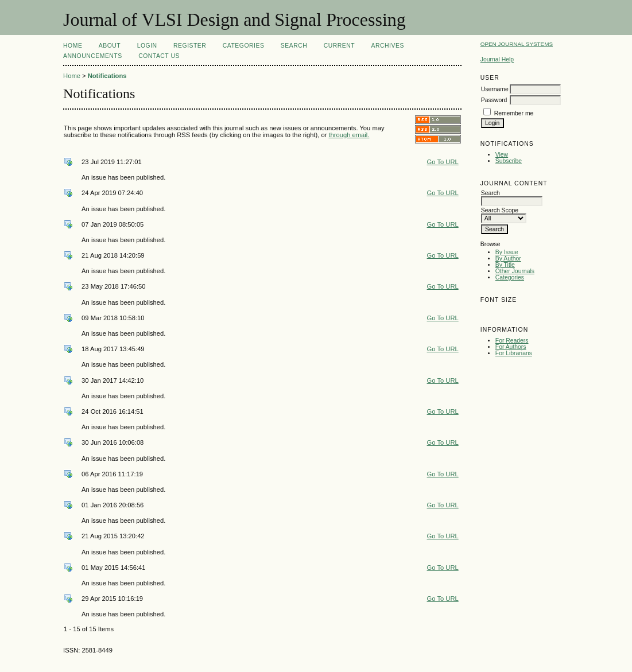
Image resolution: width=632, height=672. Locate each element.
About (110, 46)
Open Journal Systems (517, 44)
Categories (510, 277)
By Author (508, 259)
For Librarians (514, 353)
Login (147, 46)
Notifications (107, 76)
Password (494, 100)
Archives (388, 46)
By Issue (507, 252)
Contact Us (159, 56)
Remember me (514, 113)
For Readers (512, 341)
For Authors (511, 347)
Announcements (93, 56)
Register (190, 46)
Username (495, 89)
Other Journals (515, 271)
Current (339, 46)
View (502, 155)
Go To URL (443, 162)
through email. (349, 135)
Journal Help (497, 59)
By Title (505, 265)
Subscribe (509, 161)
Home (73, 46)
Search (294, 46)
